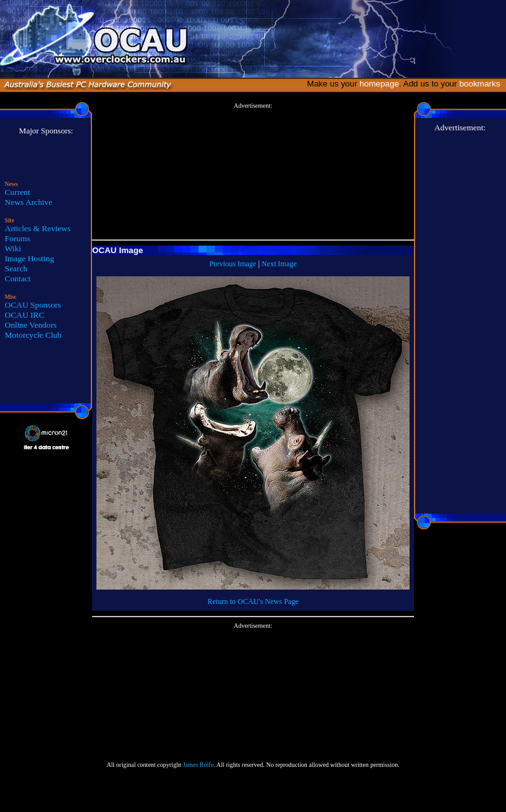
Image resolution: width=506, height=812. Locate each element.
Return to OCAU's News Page (253, 601)
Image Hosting (30, 258)
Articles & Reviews (38, 228)
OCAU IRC (25, 315)
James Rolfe (198, 765)
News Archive (29, 202)
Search (16, 268)
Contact (18, 278)
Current (18, 192)
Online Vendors (31, 325)
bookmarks (482, 84)
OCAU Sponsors (33, 305)
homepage (379, 84)
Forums (18, 238)
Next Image (279, 264)
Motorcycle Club (34, 335)
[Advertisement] (253, 172)
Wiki (13, 248)
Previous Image (233, 264)
